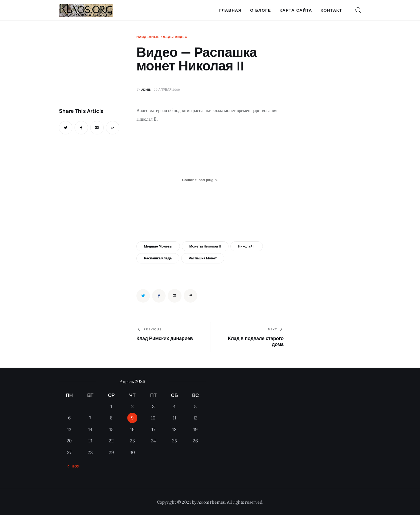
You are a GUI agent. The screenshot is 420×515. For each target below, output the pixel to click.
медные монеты (158, 246)
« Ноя (74, 466)
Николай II (247, 246)
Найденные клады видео (162, 37)
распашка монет (203, 258)
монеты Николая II (205, 246)
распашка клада (158, 258)
